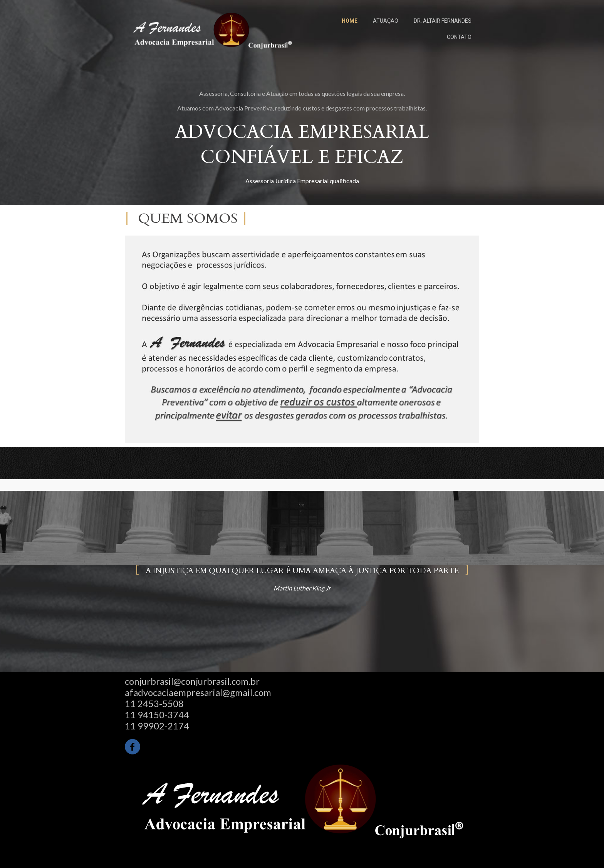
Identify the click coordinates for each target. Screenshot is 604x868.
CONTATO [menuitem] (459, 37)
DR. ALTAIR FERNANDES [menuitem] (443, 21)
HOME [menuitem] (350, 21)
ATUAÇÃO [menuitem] (386, 21)
